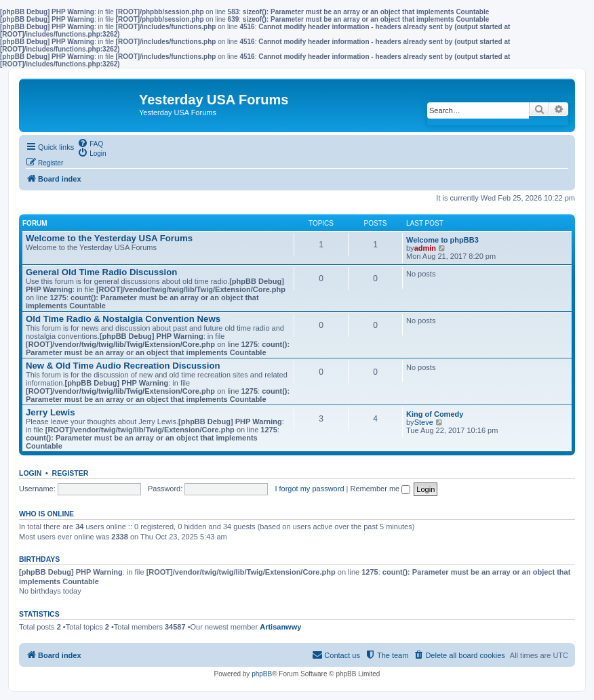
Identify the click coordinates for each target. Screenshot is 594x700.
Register (71, 473)
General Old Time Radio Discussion (101, 272)
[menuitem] (90, 143)
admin (425, 248)
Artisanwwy (280, 627)
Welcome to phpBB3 (442, 240)
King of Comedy (435, 414)
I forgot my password (309, 489)
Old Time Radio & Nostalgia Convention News (123, 319)
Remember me (380, 489)
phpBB (262, 674)
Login (30, 473)
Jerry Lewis (51, 412)
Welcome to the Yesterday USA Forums (109, 238)
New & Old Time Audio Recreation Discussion (123, 366)
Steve (424, 422)
